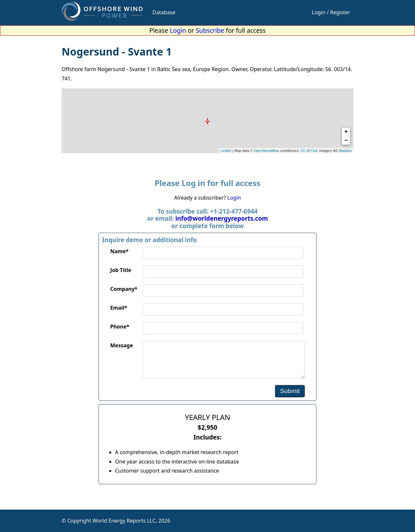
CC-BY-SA (309, 151)
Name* (119, 251)
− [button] (346, 141)
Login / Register (331, 12)
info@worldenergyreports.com (222, 218)
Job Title (121, 270)
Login (178, 30)
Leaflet (226, 151)
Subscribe (210, 30)
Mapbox (345, 151)
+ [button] (346, 132)
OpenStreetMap (267, 151)
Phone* (120, 327)
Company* (124, 289)
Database (164, 12)
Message (122, 345)
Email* (119, 308)
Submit (290, 391)
